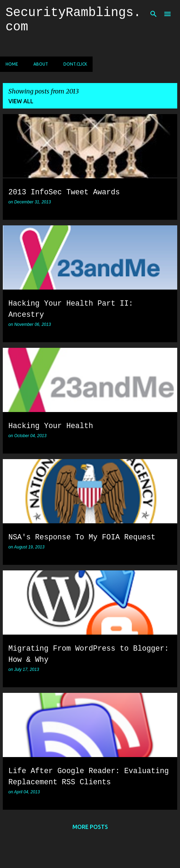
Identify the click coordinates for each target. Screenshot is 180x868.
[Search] (154, 14)
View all (21, 101)
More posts (90, 827)
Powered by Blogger (90, 847)
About (41, 64)
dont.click (75, 64)
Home (12, 64)
